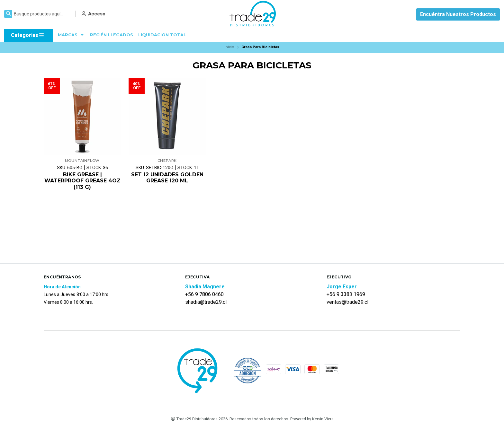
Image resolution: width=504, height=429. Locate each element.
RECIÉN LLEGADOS (112, 35)
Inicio (229, 47)
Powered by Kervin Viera (312, 419)
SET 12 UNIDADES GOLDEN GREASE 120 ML (167, 178)
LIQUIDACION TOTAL (162, 35)
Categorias (28, 35)
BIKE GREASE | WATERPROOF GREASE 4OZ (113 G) (82, 181)
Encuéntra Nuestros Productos (458, 14)
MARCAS (71, 35)
